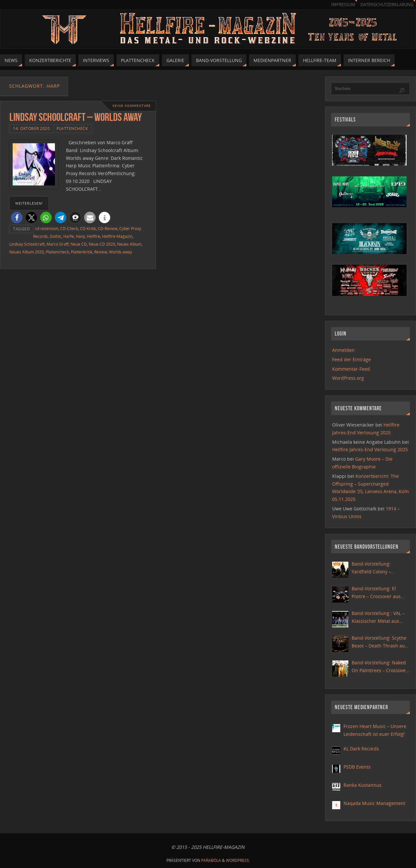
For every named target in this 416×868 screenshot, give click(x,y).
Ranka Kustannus (363, 785)
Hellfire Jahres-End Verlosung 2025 (370, 449)
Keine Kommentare (132, 106)
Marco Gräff (58, 244)
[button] (17, 217)
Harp (80, 236)
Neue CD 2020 (102, 244)
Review (101, 252)
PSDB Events (357, 767)
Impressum (343, 5)
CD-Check (69, 228)
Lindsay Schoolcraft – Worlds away (76, 117)
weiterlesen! (29, 203)
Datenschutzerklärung (387, 5)
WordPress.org (348, 378)
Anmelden (343, 350)
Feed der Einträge (351, 359)
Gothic (56, 236)
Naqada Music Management (374, 803)
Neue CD (79, 244)
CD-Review (108, 228)
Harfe (69, 236)
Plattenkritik (82, 252)
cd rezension (47, 228)
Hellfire (93, 236)
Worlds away (120, 252)
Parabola (211, 860)
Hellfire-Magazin (117, 236)
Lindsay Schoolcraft (27, 244)
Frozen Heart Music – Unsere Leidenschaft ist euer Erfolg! (375, 730)
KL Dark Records (361, 749)
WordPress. (238, 860)
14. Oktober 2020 (31, 128)
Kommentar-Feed (351, 369)
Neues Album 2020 (27, 252)
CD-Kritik (88, 228)
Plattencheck (72, 128)
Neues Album (129, 244)
